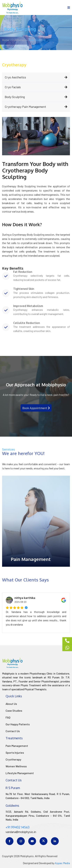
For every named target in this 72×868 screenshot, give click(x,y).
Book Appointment (36, 408)
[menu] (69, 8)
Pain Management (17, 746)
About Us (11, 704)
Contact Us (13, 731)
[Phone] (67, 641)
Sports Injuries (15, 753)
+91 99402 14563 (18, 827)
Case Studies (14, 711)
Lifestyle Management (20, 773)
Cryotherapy (13, 759)
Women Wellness (16, 766)
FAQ (8, 717)
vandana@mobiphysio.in (21, 832)
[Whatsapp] (67, 648)
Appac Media (62, 863)
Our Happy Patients (18, 724)
